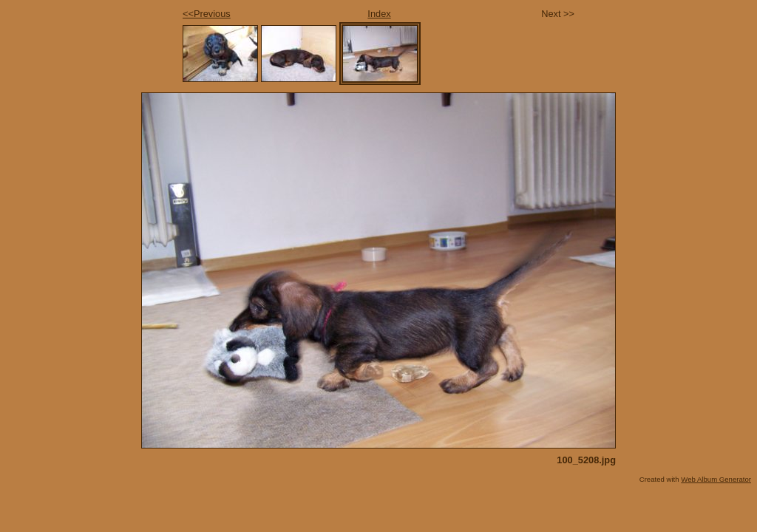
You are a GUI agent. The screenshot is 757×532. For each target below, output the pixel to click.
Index (379, 14)
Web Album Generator (716, 479)
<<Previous (207, 14)
